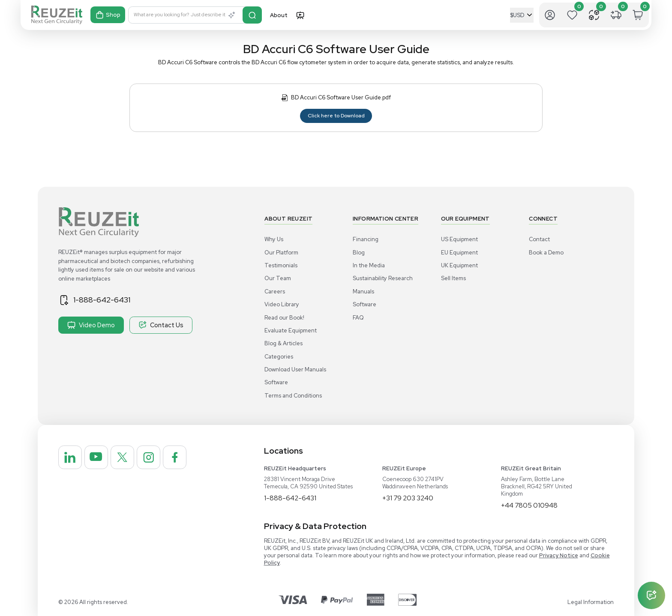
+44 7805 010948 (529, 505)
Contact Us (161, 325)
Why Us (274, 239)
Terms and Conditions (293, 396)
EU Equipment (459, 253)
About (279, 15)
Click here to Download (336, 116)
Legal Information (591, 602)
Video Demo (91, 325)
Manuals (363, 292)
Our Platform (281, 253)
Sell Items (453, 278)
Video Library (282, 304)
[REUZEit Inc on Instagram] (153, 458)
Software (276, 382)
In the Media (369, 265)
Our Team (278, 278)
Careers (275, 292)
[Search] (253, 15)
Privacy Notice (559, 555)
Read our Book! (284, 318)
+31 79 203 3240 (408, 498)
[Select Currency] (522, 15)
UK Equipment (459, 265)
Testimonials (281, 265)
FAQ (358, 318)
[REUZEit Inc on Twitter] (126, 458)
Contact (539, 239)
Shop (108, 15)
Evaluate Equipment (291, 330)
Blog (359, 253)
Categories (279, 357)
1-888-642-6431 (103, 300)
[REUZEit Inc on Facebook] (180, 458)
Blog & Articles (283, 343)
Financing (366, 239)
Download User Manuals (295, 369)
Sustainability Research (383, 278)
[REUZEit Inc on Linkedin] (71, 458)
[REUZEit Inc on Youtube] (98, 458)
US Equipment (459, 239)
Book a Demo (546, 253)
